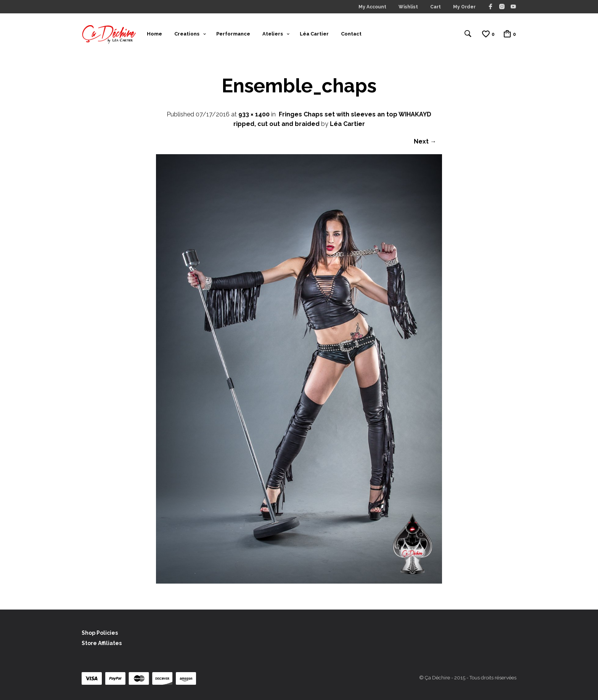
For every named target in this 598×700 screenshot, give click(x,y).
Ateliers (273, 34)
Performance (233, 34)
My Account (372, 7)
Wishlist (408, 7)
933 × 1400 (254, 114)
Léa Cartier (314, 34)
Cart (436, 7)
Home (154, 34)
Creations (187, 34)
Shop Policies (100, 633)
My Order (464, 7)
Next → (425, 141)
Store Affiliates (102, 643)
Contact (351, 34)
